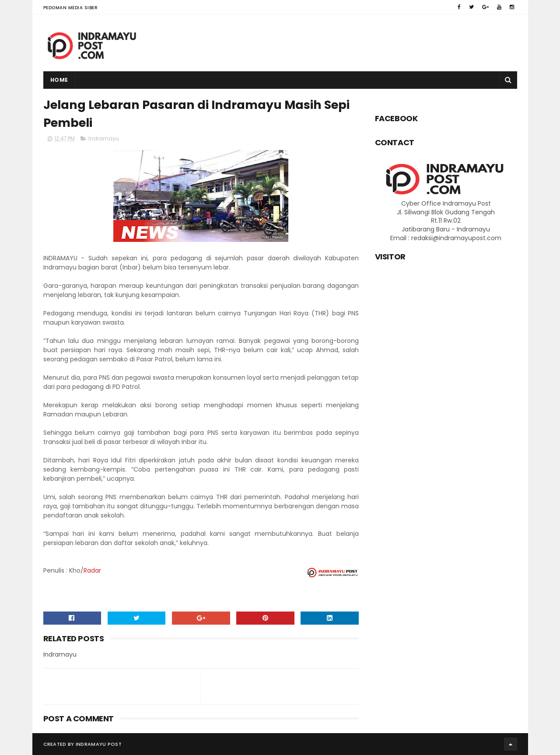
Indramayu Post (99, 744)
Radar (92, 570)
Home (59, 80)
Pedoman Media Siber (71, 8)
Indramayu (104, 138)
